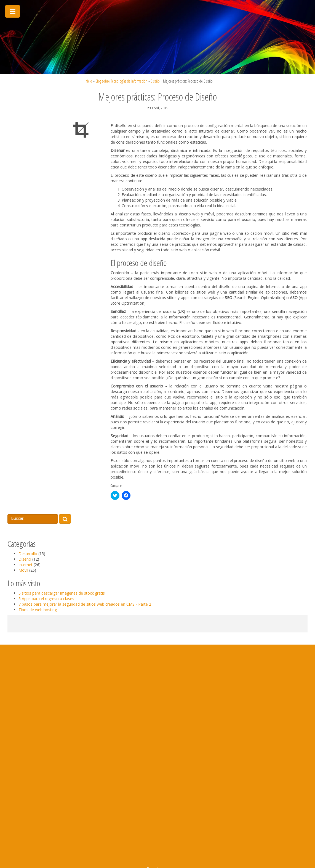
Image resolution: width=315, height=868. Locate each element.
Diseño (155, 81)
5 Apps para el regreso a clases (46, 599)
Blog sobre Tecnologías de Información (121, 81)
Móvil (23, 570)
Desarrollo (28, 554)
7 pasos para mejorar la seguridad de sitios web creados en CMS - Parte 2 (85, 604)
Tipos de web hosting (38, 610)
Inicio (88, 81)
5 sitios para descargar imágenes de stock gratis (62, 593)
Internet (26, 565)
